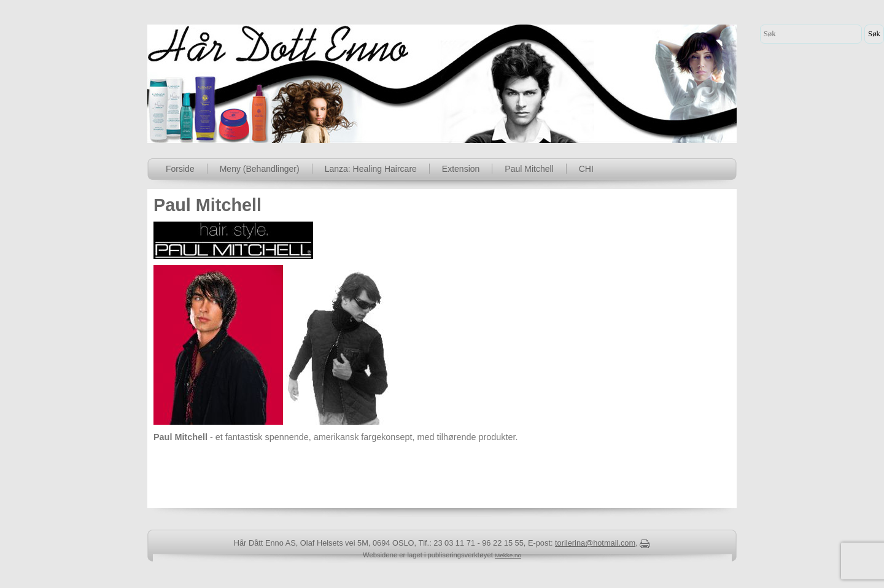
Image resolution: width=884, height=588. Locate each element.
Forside (180, 169)
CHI (586, 169)
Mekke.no (508, 555)
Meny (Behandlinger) (260, 169)
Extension (461, 169)
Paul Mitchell (529, 169)
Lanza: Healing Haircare (371, 169)
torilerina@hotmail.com (595, 543)
